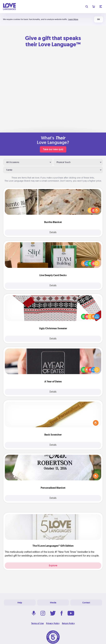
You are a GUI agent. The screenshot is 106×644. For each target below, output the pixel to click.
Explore (53, 565)
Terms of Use (37, 623)
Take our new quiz (53, 149)
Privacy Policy (53, 623)
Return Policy (68, 623)
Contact (86, 603)
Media (53, 603)
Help (20, 603)
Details (53, 233)
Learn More (73, 19)
